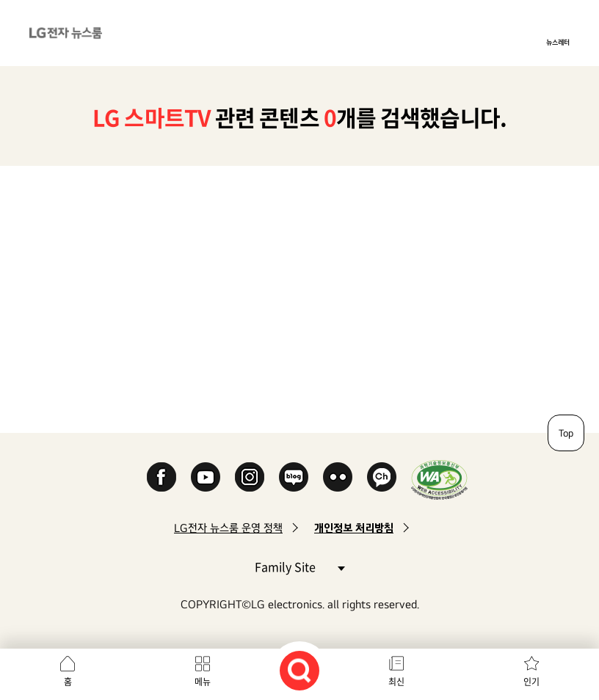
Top (566, 433)
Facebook (161, 477)
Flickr (338, 477)
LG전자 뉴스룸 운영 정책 (228, 528)
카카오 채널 (382, 477)
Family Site (299, 566)
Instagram (250, 477)
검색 (299, 671)
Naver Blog (294, 477)
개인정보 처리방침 (354, 528)
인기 (531, 682)
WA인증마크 (439, 480)
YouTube (206, 477)
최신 (396, 682)
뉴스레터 (558, 42)
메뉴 (203, 682)
